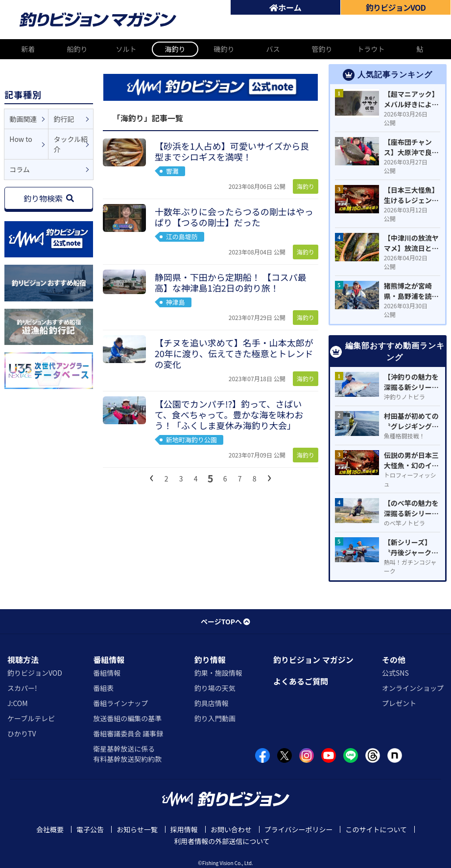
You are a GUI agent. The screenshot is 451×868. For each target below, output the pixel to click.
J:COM (18, 703)
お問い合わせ (231, 829)
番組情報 (109, 660)
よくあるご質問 (301, 681)
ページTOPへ (225, 621)
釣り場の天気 (215, 688)
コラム (20, 169)
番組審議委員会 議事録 (128, 733)
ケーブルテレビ (31, 718)
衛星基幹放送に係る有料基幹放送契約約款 (127, 754)
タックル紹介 (71, 144)
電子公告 (90, 829)
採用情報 (184, 829)
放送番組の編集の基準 (127, 718)
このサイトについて (376, 829)
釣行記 (64, 119)
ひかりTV (22, 733)
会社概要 (50, 829)
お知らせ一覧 (137, 829)
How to (21, 139)
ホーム (285, 7)
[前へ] (152, 476)
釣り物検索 (49, 198)
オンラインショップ (413, 688)
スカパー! (22, 688)
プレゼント (399, 703)
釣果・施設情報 (218, 673)
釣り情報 (210, 660)
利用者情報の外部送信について (222, 841)
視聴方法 (23, 660)
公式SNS (395, 673)
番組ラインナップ (120, 703)
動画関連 (23, 119)
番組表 (103, 688)
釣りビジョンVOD (35, 673)
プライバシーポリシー (299, 829)
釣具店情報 (212, 703)
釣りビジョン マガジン (313, 660)
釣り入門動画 (215, 718)
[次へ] (269, 476)
